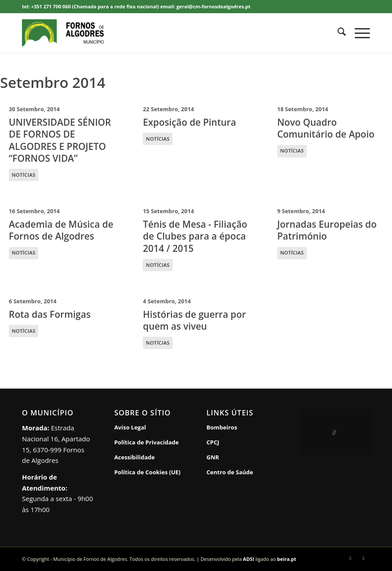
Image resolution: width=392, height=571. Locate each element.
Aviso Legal (130, 427)
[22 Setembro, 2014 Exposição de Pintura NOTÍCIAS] (196, 142)
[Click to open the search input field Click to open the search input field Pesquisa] (337, 33)
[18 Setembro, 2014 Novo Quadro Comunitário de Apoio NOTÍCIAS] (330, 142)
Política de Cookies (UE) (147, 472)
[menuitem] (337, 33)
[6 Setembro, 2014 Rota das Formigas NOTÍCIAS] (62, 322)
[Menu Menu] (358, 33)
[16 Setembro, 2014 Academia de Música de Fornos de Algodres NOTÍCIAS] (62, 238)
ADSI (249, 559)
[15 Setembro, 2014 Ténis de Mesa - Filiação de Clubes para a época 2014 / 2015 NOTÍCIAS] (196, 238)
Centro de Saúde (230, 472)
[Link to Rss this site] (363, 558)
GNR (213, 457)
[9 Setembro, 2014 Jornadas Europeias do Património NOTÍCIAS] (330, 238)
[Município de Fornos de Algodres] (76, 33)
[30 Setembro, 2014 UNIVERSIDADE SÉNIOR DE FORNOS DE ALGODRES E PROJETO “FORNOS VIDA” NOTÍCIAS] (62, 142)
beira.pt (287, 559)
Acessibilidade (134, 457)
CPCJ (213, 442)
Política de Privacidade (147, 442)
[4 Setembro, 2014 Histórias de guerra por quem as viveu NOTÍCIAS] (196, 322)
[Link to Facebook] (350, 558)
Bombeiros (222, 427)
